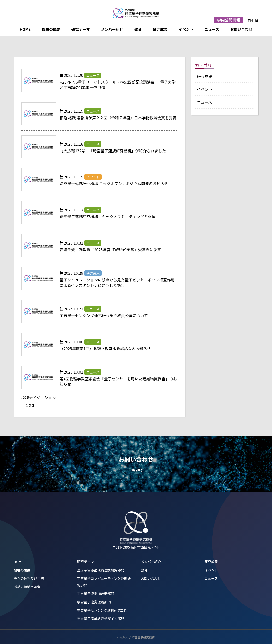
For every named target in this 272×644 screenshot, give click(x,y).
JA (256, 21)
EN (250, 21)
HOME (25, 29)
